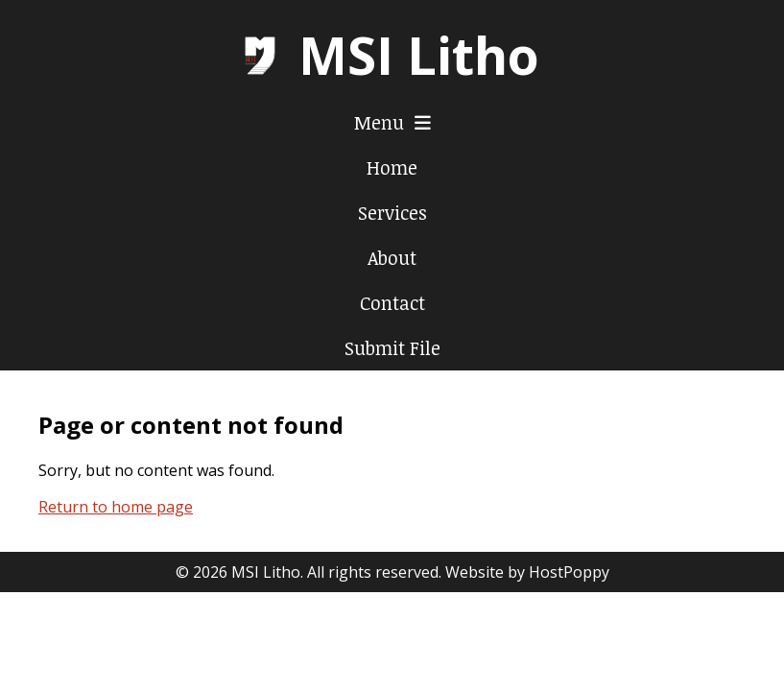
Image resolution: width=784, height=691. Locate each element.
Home (392, 167)
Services (392, 213)
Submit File (392, 348)
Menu (392, 122)
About (392, 258)
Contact (392, 303)
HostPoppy (569, 572)
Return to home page (116, 507)
